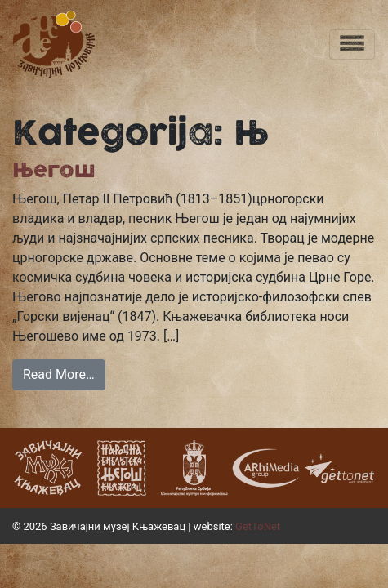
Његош (54, 170)
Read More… (59, 374)
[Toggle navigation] (352, 45)
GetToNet (258, 526)
